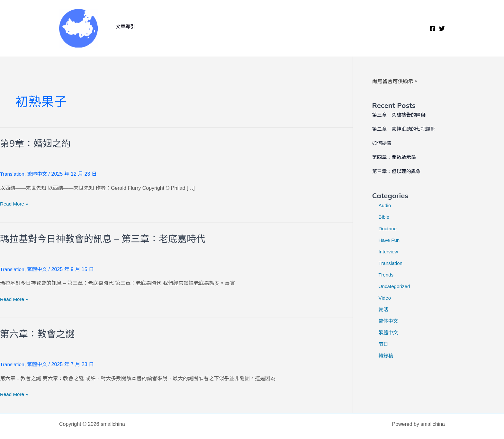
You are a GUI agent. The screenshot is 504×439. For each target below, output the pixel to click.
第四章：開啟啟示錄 (395, 157)
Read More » (15, 204)
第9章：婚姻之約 (37, 143)
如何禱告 (382, 143)
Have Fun (390, 240)
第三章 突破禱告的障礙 (401, 115)
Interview (389, 252)
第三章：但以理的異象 (398, 171)
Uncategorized (395, 286)
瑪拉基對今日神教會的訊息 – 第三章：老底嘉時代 (106, 238)
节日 (384, 344)
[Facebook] (432, 29)
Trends (387, 275)
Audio (385, 205)
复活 (384, 309)
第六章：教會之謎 (39, 334)
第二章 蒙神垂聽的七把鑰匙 (406, 129)
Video (385, 298)
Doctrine (388, 228)
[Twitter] (442, 29)
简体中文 (389, 321)
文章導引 (124, 26)
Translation (13, 174)
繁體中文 (38, 174)
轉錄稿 (386, 356)
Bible (384, 217)
